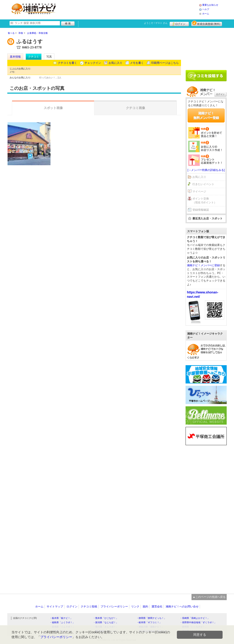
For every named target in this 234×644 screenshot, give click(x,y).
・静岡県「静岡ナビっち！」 (151, 618)
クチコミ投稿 (89, 607)
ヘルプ (206, 9)
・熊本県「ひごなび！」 (106, 618)
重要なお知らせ (210, 5)
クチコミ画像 (136, 108)
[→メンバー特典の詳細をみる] (206, 170)
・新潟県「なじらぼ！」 (106, 622)
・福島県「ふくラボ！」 (62, 622)
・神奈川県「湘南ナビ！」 (150, 627)
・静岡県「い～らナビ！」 (194, 627)
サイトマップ (55, 607)
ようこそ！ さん (156, 23)
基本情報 (15, 57)
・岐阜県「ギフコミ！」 (149, 622)
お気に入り (115, 63)
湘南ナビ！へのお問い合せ (182, 607)
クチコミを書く (67, 63)
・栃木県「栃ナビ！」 (61, 618)
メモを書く (137, 63)
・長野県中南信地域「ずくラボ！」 (198, 622)
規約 (145, 607)
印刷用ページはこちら (165, 63)
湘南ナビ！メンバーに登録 (203, 265)
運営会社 (157, 607)
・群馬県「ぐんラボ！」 (62, 627)
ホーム (206, 14)
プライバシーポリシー (114, 607)
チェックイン (93, 63)
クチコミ (34, 57)
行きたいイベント (203, 184)
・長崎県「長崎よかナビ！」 (195, 618)
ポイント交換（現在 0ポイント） (205, 201)
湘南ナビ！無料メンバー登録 (206, 115)
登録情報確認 (201, 210)
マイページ (199, 192)
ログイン (179, 23)
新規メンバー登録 (207, 23)
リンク (135, 607)
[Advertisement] (129, 9)
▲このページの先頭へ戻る (209, 597)
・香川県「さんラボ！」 (106, 627)
